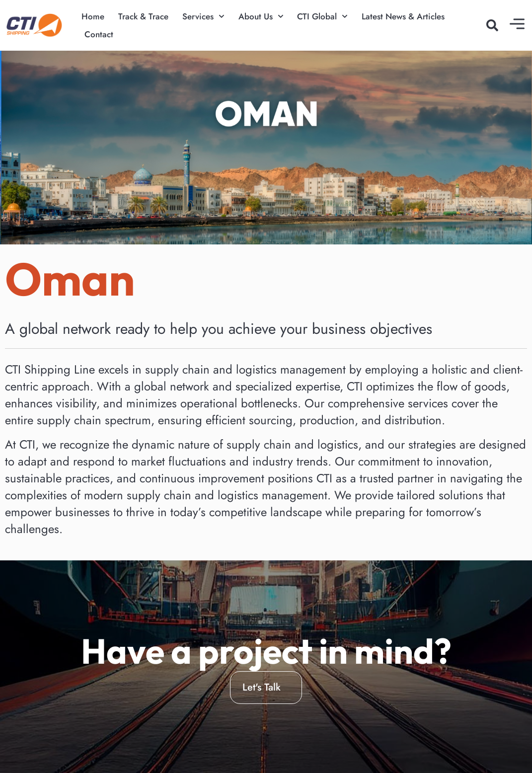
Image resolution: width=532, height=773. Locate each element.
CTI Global (322, 16)
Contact (99, 34)
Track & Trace (143, 16)
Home (93, 16)
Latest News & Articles (403, 16)
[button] (492, 25)
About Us (261, 16)
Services (203, 16)
